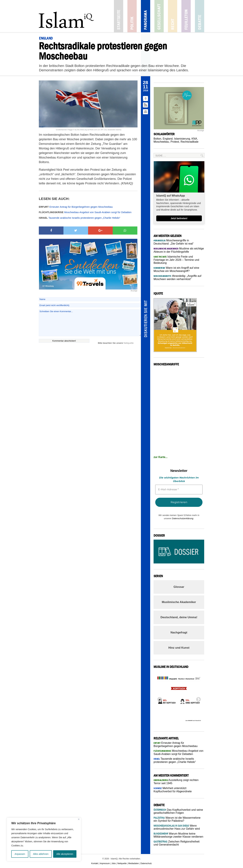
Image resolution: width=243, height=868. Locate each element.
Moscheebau (161, 142)
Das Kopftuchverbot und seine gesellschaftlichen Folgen (178, 811)
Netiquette (129, 343)
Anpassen (20, 854)
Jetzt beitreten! (179, 218)
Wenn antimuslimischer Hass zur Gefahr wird (177, 827)
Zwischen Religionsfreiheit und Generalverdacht (177, 843)
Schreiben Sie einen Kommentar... (90, 323)
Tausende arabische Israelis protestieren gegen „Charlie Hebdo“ (79, 218)
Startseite (119, 16)
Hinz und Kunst (179, 648)
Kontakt (95, 863)
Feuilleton (186, 16)
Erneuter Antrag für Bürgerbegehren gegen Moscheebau (76, 207)
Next (197, 698)
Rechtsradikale (190, 142)
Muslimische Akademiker (179, 602)
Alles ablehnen (41, 854)
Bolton (157, 139)
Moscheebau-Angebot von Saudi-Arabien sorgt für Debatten (85, 212)
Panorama (146, 16)
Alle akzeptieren (65, 854)
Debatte (200, 16)
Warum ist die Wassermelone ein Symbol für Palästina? (177, 819)
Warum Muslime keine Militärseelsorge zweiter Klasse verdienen (178, 835)
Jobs (113, 863)
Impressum (105, 863)
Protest (175, 142)
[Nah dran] (79, 819)
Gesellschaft (159, 16)
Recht (173, 16)
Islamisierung (182, 139)
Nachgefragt (179, 632)
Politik (132, 16)
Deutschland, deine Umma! (179, 617)
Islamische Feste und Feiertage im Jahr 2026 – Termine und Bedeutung (176, 260)
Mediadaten (134, 863)
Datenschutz (146, 863)
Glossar (179, 587)
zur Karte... (161, 457)
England (168, 139)
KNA (194, 139)
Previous (159, 698)
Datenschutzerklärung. (183, 518)
